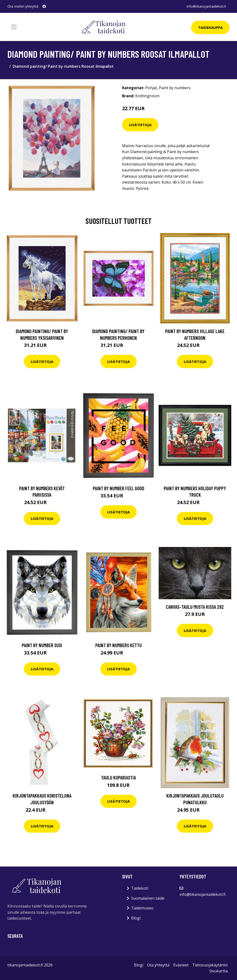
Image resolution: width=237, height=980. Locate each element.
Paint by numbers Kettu (118, 645)
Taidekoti (140, 888)
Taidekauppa (210, 27)
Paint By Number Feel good (118, 488)
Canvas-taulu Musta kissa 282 (195, 607)
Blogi (136, 918)
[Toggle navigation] (14, 27)
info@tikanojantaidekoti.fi (206, 6)
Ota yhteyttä (158, 965)
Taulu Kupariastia (118, 777)
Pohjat (151, 88)
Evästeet (181, 965)
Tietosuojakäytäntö (210, 965)
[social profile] (44, 6)
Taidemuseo (142, 908)
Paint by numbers (175, 88)
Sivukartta (218, 971)
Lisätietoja (140, 125)
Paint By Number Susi (42, 645)
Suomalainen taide (148, 898)
